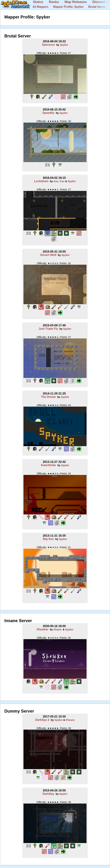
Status (38, 2)
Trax (62, 181)
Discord (99, 2)
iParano (70, 720)
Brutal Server (97, 7)
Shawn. (58, 629)
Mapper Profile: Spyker (68, 7)
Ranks (54, 2)
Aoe (56, 181)
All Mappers (41, 7)
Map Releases (76, 2)
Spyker (64, 45)
